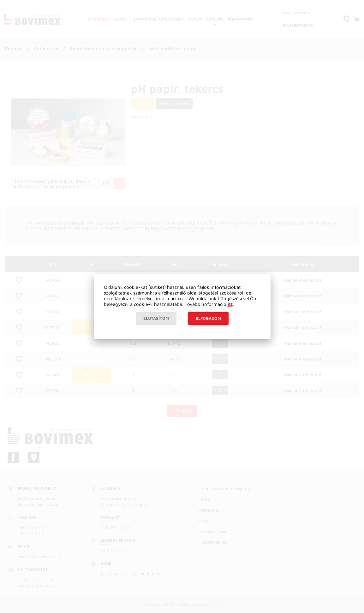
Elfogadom (208, 318)
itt (230, 304)
